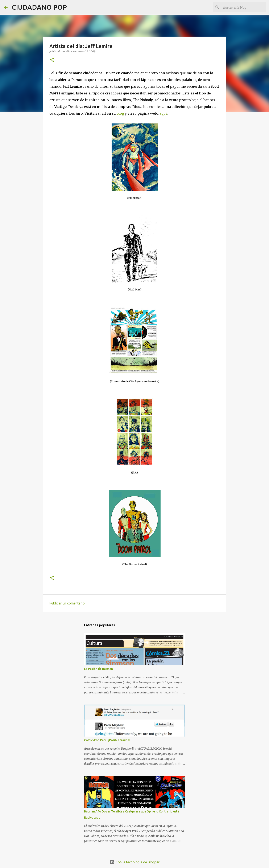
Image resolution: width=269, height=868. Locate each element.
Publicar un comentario (67, 603)
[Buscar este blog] (244, 7)
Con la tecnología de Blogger (135, 862)
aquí (163, 113)
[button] (52, 60)
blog (121, 113)
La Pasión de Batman (98, 669)
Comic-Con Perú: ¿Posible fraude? (107, 740)
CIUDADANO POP (39, 7)
